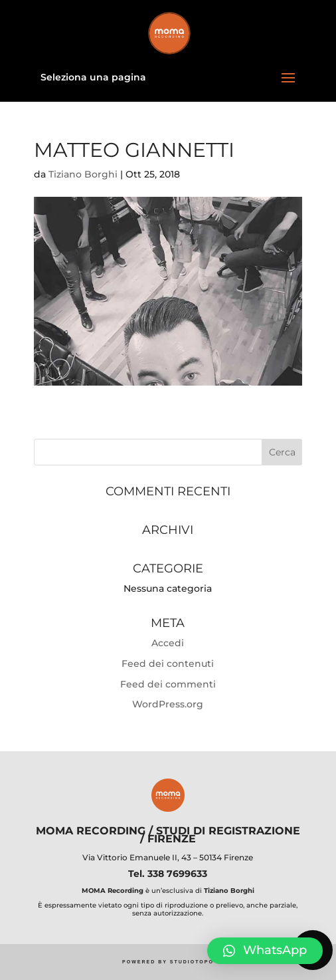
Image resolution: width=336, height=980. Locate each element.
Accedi (168, 643)
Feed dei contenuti (168, 664)
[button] (265, 951)
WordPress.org (168, 704)
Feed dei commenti (168, 684)
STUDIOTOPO (192, 962)
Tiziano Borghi (83, 174)
